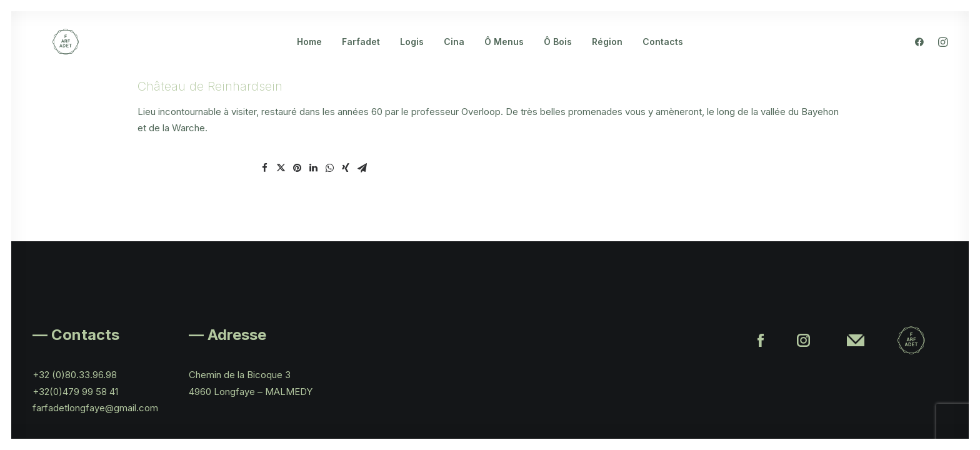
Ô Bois (558, 52)
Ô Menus (504, 52)
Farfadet (361, 52)
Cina (454, 52)
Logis (412, 52)
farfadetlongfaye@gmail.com (95, 408)
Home (309, 52)
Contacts (663, 52)
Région (607, 52)
